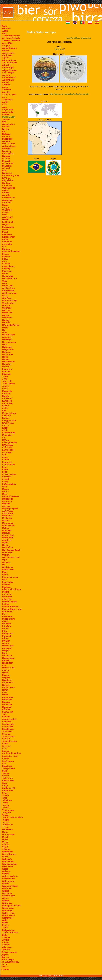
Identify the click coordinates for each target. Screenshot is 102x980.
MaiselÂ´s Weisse (11, 496)
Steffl (5, 771)
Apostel (6, 92)
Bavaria (6, 127)
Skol (4, 749)
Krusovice (7, 435)
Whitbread (7, 888)
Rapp (5, 653)
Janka (5, 376)
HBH (4, 332)
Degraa (6, 225)
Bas (4, 122)
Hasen (5, 327)
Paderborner (8, 570)
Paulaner (6, 587)
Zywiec (6, 940)
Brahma (6, 158)
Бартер (5, 957)
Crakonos (7, 210)
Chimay (6, 193)
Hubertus (7, 364)
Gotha (5, 296)
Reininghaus (8, 658)
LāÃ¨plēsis (7, 447)
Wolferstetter (8, 913)
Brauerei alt (8, 163)
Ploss (5, 614)
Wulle (5, 920)
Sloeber (6, 751)
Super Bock (8, 790)
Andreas (6, 85)
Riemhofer (7, 680)
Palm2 (5, 574)
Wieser (5, 901)
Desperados (8, 227)
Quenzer (6, 643)
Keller (5, 408)
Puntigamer (8, 633)
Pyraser (6, 641)
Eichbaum (7, 242)
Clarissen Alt (8, 198)
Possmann (7, 616)
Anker (5, 87)
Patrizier (6, 584)
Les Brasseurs (9, 474)
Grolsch (6, 305)
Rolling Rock (8, 687)
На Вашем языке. (10, 962)
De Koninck (8, 222)
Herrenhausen (9, 342)
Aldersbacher (9, 53)
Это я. (4, 964)
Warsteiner (7, 852)
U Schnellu (7, 830)
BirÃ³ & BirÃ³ (8, 144)
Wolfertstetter (9, 915)
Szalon (5, 795)
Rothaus (6, 702)
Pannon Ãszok (10, 577)
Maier (5, 494)
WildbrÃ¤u (7, 903)
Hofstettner (8, 354)
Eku (4, 247)
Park (4, 580)
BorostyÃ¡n (8, 154)
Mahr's (5, 491)
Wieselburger (9, 896)
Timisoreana (8, 810)
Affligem (6, 46)
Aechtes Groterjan (11, 41)
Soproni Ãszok (10, 756)
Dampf (5, 220)
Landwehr (7, 462)
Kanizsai (6, 393)
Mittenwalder (8, 525)
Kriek (5, 430)
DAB (4, 215)
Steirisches (8, 778)
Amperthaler (8, 80)
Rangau (6, 651)
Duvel (5, 232)
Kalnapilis (7, 391)
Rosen (5, 695)
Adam (5, 31)
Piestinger (7, 597)
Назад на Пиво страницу (78, 38)
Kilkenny (6, 416)
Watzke (6, 857)
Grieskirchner (9, 303)
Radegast (7, 648)
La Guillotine (8, 450)
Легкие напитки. (9, 952)
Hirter (5, 345)
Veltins (5, 844)
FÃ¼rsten (7, 271)
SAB (4, 714)
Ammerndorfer (9, 77)
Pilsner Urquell (9, 602)
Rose (5, 692)
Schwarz (6, 734)
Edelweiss (7, 234)
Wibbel (5, 891)
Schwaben (7, 731)
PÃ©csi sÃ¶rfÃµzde (12, 589)
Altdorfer (6, 65)
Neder (5, 545)
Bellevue (6, 134)
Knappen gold (9, 420)
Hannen (6, 320)
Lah (4, 455)
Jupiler (5, 386)
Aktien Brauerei (10, 48)
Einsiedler (7, 244)
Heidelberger (8, 335)
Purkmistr (7, 636)
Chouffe (6, 195)
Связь (5, 967)
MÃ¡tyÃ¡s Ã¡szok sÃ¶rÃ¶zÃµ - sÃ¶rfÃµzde (10, 511)
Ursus (5, 842)
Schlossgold (8, 724)
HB (4, 330)
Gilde (5, 283)
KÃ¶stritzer (8, 445)
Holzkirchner (8, 362)
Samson (6, 717)
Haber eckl (7, 313)
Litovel (5, 479)
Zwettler (6, 937)
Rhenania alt (8, 668)
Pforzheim (7, 594)
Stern (5, 783)
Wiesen (6, 898)
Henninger (7, 340)
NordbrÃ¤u (7, 547)
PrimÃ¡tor (7, 626)
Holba (5, 357)
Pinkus (5, 604)
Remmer (6, 660)
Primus (6, 629)
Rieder (5, 673)
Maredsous (8, 499)
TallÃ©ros (7, 800)
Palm (5, 572)
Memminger (8, 523)
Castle (5, 190)
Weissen (6, 871)
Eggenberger (8, 237)
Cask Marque (8, 188)
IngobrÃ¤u (7, 369)
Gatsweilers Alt (9, 278)
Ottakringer (8, 567)
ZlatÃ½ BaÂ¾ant (10, 932)
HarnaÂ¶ (6, 322)
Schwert (6, 739)
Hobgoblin (7, 347)
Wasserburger (9, 854)
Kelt (4, 411)
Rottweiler (7, 704)
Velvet (5, 847)
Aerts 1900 (7, 43)
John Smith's (9, 384)
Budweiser (7, 173)
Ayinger (6, 114)
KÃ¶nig (6, 440)
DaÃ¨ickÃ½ (8, 217)
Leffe (5, 472)
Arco (4, 97)
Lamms (6, 460)
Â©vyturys (7, 947)
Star (4, 763)
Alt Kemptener (9, 60)
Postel (5, 621)
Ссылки (5, 969)
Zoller (5, 935)
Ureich (5, 837)
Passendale (8, 582)
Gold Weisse (8, 291)
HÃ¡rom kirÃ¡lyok (11, 325)
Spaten (6, 759)
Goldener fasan (10, 293)
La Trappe (7, 452)
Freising (6, 269)
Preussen (7, 624)
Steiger (6, 773)
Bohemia (6, 151)
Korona (6, 425)
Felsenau (7, 256)
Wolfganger (8, 918)
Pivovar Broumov (11, 607)
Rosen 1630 (8, 697)
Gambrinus (8, 276)
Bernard (6, 136)
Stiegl (5, 786)
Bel (4, 131)
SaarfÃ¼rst (8, 712)
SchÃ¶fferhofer (9, 741)
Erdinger (6, 249)
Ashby (5, 102)
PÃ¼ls (5, 638)
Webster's (7, 859)
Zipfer (5, 928)
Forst (5, 261)
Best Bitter (7, 139)
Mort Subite (8, 538)
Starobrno (7, 766)
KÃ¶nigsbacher (10, 442)
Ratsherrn (7, 655)
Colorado (7, 202)
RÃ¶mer (6, 709)
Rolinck (6, 685)
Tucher (5, 822)
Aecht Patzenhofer (11, 36)
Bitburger (7, 149)
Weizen (6, 874)
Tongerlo (6, 812)
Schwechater (8, 736)
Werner (6, 883)
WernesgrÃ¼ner (10, 886)
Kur (4, 438)
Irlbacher (6, 374)
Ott (4, 565)
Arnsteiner (7, 100)
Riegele (6, 675)
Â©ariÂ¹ (6, 945)
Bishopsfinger (9, 146)
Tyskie (5, 827)
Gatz (4, 281)
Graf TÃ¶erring (9, 300)
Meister (6, 521)
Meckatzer (7, 518)
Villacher (6, 849)
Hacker (6, 315)
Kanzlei (6, 396)
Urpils (5, 839)
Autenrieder (8, 112)
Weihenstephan (10, 864)
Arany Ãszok (9, 95)
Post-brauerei (9, 619)
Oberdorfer (7, 552)
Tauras (5, 805)
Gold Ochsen (8, 288)
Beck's (5, 129)
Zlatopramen (8, 930)
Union (5, 832)
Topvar (5, 815)
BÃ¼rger (6, 178)
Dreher (5, 229)
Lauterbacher (9, 464)
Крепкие (6, 950)
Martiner (6, 506)
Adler (5, 33)
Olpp (4, 560)
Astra (5, 105)
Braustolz (7, 166)
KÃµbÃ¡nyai (8, 423)
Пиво (4, 26)
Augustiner (8, 109)
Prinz (5, 631)
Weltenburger (9, 881)
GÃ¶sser (6, 310)
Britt (4, 171)
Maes (5, 487)
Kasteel (6, 406)
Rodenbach (8, 682)
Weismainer (8, 866)
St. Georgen (8, 761)
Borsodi (6, 156)
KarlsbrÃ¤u (8, 403)
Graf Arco (7, 298)
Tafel (4, 798)
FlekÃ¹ (5, 259)
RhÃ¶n (5, 670)
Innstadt (6, 371)
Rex (4, 665)
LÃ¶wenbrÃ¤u (9, 484)
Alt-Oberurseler (10, 63)
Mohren (6, 528)
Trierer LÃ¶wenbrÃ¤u (12, 817)
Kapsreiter (7, 398)
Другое (6, 119)
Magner (6, 489)
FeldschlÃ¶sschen (11, 251)
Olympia (6, 562)
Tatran (5, 803)
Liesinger (7, 477)
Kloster (6, 418)
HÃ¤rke (6, 367)
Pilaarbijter (7, 599)
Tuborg (6, 820)
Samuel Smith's (10, 719)
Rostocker (7, 700)
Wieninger (7, 893)
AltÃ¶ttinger (8, 72)
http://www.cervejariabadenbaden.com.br (70, 94)
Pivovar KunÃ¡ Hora (12, 609)
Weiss (5, 869)
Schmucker (8, 726)
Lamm (5, 457)
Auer (4, 107)
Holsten (6, 359)
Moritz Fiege (8, 535)
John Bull (7, 381)
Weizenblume (9, 879)
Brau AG (6, 161)
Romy (5, 690)
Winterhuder (8, 908)
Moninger (7, 530)
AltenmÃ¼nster (10, 70)
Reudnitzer (7, 663)
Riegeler (6, 678)
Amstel (6, 82)
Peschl (5, 592)
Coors (5, 205)
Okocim (6, 555)
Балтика (6, 28)
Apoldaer (7, 90)
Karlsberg (7, 401)
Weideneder (8, 861)
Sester (5, 744)
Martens (6, 504)
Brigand (6, 168)
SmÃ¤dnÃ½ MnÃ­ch (12, 753)
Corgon (6, 207)
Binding (6, 141)
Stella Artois (8, 781)
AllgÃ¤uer (7, 55)
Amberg (6, 75)
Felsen (5, 254)
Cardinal (6, 183)
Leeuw (5, 469)
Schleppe (7, 722)
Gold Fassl (7, 286)
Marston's (7, 501)
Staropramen (8, 768)
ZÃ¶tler (6, 942)
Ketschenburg (9, 413)
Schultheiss (8, 729)
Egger (5, 239)
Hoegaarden (8, 349)
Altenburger (8, 68)
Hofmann (7, 352)
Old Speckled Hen (11, 557)
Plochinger (7, 611)
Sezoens (6, 746)
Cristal (5, 212)
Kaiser (5, 389)
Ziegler (5, 925)
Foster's (6, 264)
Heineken (7, 337)
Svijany (6, 793)
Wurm (5, 923)
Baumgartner (8, 124)
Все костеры (8, 959)
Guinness (7, 308)
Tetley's (6, 808)
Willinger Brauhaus (11, 906)
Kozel (5, 428)
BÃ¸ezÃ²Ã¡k (8, 180)
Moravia (6, 533)
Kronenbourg (9, 433)
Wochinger (7, 910)
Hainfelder (7, 318)
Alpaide (6, 58)
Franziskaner (8, 266)
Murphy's (7, 540)
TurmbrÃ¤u (8, 825)
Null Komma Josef (11, 550)
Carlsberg (7, 185)
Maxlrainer (7, 516)
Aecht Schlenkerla (11, 38)
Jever (5, 379)
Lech (5, 467)
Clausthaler (8, 200)
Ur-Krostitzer (8, 835)
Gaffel (5, 273)
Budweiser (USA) (10, 176)
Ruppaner (7, 707)
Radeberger (8, 646)
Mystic (5, 543)
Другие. (5, 954)
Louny (5, 482)
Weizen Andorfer (10, 876)
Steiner (6, 776)
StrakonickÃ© (9, 788)
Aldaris (6, 50)
